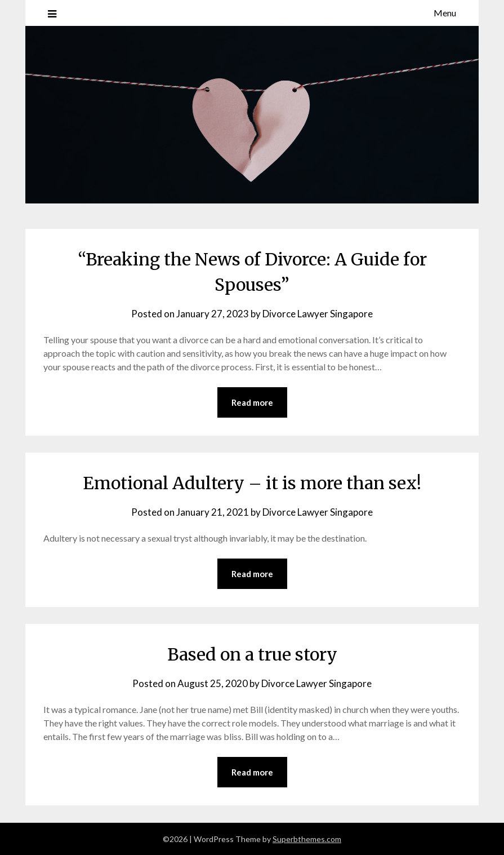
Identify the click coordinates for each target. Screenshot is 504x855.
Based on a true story (252, 654)
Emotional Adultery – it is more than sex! (252, 483)
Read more (252, 402)
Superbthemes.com (307, 839)
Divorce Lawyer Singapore (318, 314)
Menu (445, 13)
